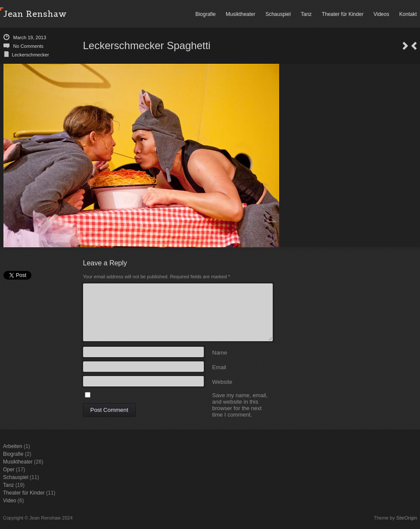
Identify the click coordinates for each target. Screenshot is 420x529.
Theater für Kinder (343, 14)
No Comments (28, 46)
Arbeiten (13, 446)
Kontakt (408, 14)
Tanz (306, 14)
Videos (381, 14)
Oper (9, 470)
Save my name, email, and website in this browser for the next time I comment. (240, 395)
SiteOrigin (407, 518)
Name (220, 352)
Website (222, 381)
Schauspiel (278, 14)
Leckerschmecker (31, 55)
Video (9, 501)
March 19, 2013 (30, 37)
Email (219, 367)
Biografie (205, 14)
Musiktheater (241, 14)
